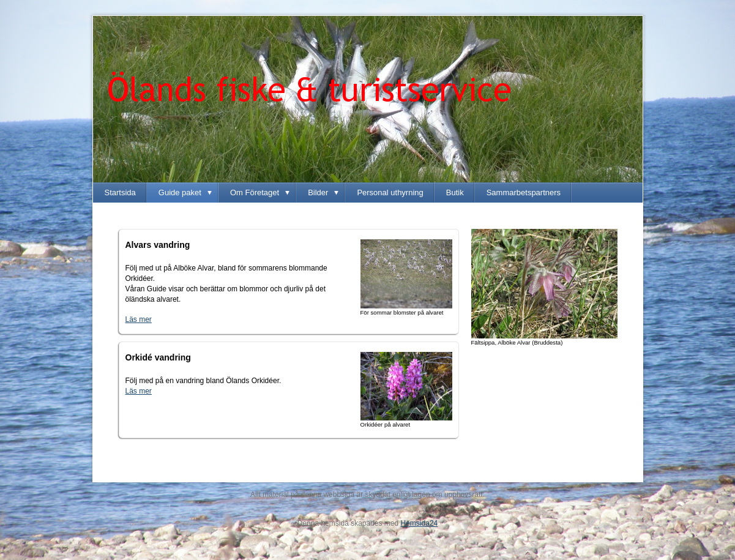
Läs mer (139, 391)
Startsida (120, 192)
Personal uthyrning (390, 192)
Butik (455, 192)
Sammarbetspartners (524, 192)
